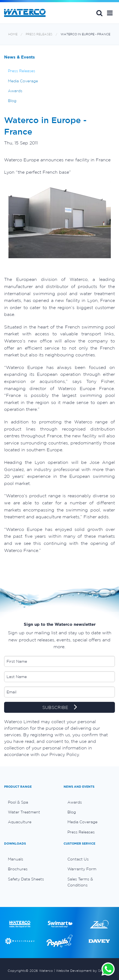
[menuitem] (30, 802)
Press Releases (39, 34)
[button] (110, 13)
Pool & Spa (18, 802)
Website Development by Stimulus (84, 971)
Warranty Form (82, 869)
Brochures (18, 869)
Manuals (16, 859)
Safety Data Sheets (26, 879)
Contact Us (78, 859)
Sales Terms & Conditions (80, 882)
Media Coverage (23, 81)
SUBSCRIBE (60, 708)
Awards (15, 91)
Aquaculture (20, 822)
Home (13, 34)
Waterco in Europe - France (85, 34)
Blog (12, 101)
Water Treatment (24, 812)
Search (99, 13)
